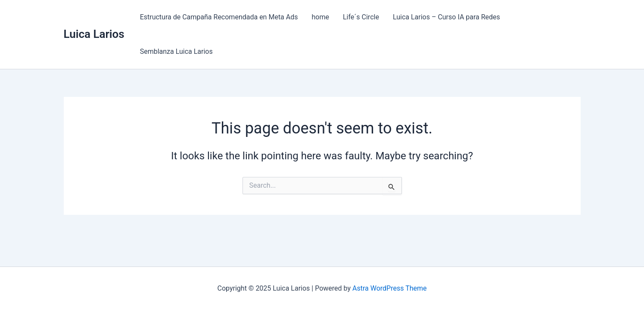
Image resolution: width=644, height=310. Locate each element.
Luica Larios (94, 34)
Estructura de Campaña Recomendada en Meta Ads (219, 17)
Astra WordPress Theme (389, 288)
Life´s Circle (361, 17)
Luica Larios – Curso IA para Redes (446, 17)
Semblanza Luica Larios (176, 51)
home (320, 17)
